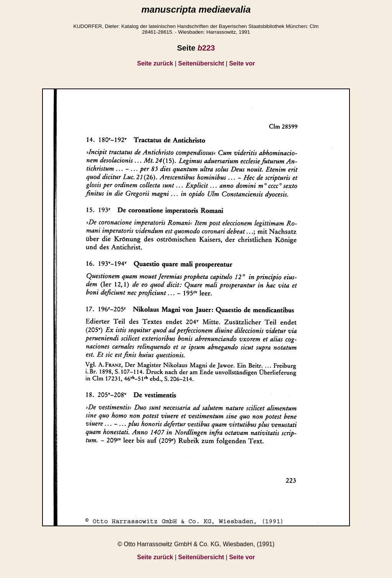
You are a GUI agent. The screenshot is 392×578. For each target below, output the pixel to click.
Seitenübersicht (201, 63)
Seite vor (242, 63)
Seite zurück (155, 63)
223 (206, 48)
